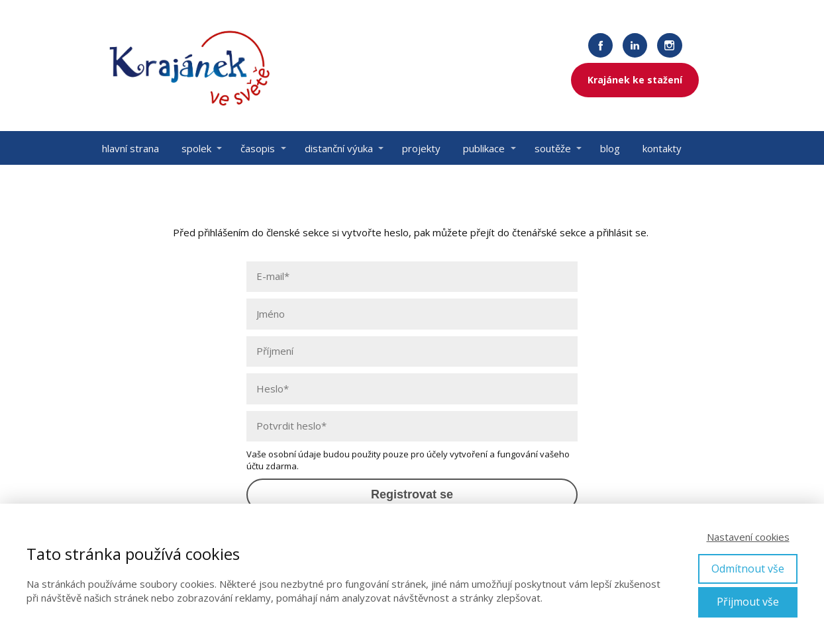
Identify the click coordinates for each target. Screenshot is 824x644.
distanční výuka (339, 148)
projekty (421, 148)
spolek (196, 148)
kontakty (662, 148)
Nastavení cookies (748, 537)
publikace (484, 148)
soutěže (553, 148)
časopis (258, 148)
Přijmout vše (748, 602)
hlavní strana (130, 148)
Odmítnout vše (748, 569)
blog (610, 148)
